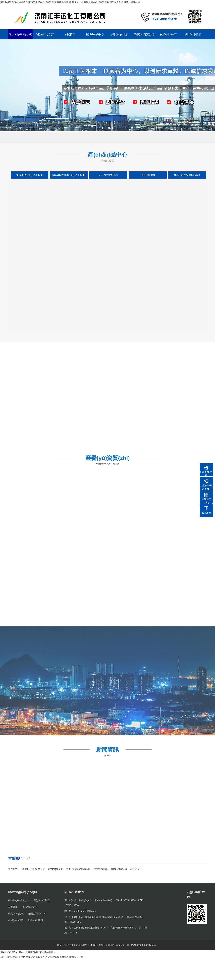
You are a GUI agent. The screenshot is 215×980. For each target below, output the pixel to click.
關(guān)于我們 (45, 34)
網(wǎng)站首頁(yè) (21, 34)
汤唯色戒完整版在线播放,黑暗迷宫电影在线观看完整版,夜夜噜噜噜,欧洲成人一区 (42, 957)
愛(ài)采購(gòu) (119, 869)
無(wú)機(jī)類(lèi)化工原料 (69, 175)
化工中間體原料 (108, 175)
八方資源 (135, 869)
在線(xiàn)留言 (168, 34)
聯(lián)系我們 (193, 34)
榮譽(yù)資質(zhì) (144, 34)
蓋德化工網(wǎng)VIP (34, 869)
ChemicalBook (55, 869)
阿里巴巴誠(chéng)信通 (78, 869)
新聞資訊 (70, 34)
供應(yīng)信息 (119, 34)
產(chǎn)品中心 (95, 34)
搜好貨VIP (14, 869)
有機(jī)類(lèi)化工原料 (30, 175)
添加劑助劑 (148, 175)
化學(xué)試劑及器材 (187, 175)
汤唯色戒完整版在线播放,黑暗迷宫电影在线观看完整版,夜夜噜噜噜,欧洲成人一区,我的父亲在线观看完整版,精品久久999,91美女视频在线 (70, 2)
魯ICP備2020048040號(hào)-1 (142, 945)
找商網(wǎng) (101, 869)
